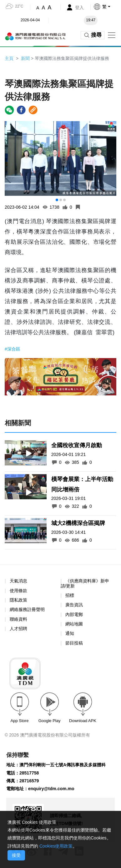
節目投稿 (74, 643)
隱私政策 (18, 600)
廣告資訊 (74, 605)
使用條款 (18, 591)
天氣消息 (18, 581)
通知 (70, 633)
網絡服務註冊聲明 (27, 609)
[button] (107, 7)
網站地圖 (74, 624)
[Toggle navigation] (112, 35)
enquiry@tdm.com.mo (51, 789)
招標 (70, 595)
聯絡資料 (18, 619)
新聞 (25, 58)
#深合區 (13, 349)
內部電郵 (74, 614)
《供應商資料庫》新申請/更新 (85, 583)
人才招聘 (18, 629)
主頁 (9, 58)
